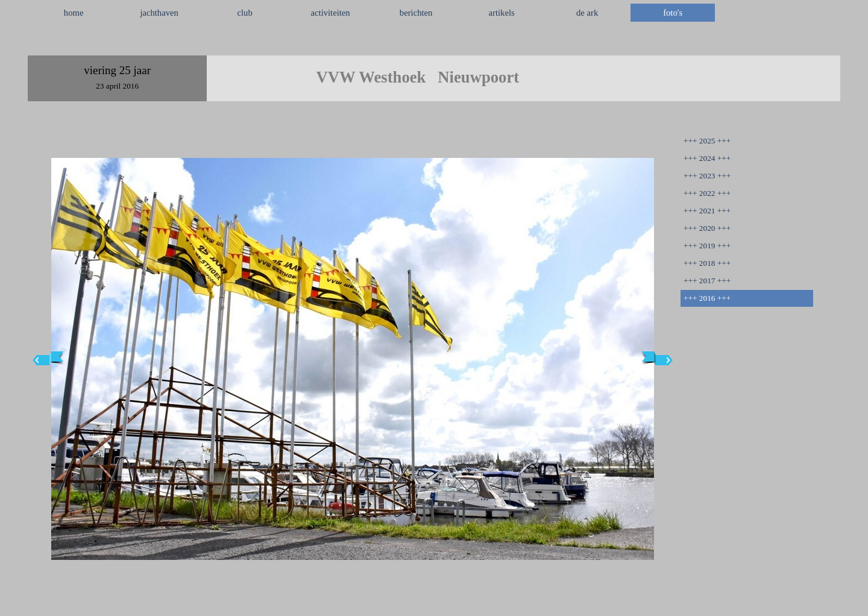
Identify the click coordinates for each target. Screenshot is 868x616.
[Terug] (48, 359)
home (74, 13)
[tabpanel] (434, 42)
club (245, 13)
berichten (416, 13)
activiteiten (331, 13)
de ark (587, 13)
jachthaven (159, 13)
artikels (502, 13)
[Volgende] (657, 359)
